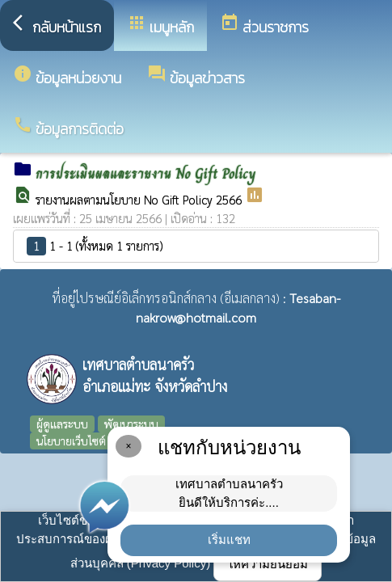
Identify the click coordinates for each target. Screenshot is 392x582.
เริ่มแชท (229, 540)
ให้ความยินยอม (268, 564)
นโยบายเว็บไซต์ (71, 441)
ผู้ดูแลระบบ (62, 424)
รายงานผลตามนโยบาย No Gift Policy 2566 (140, 199)
